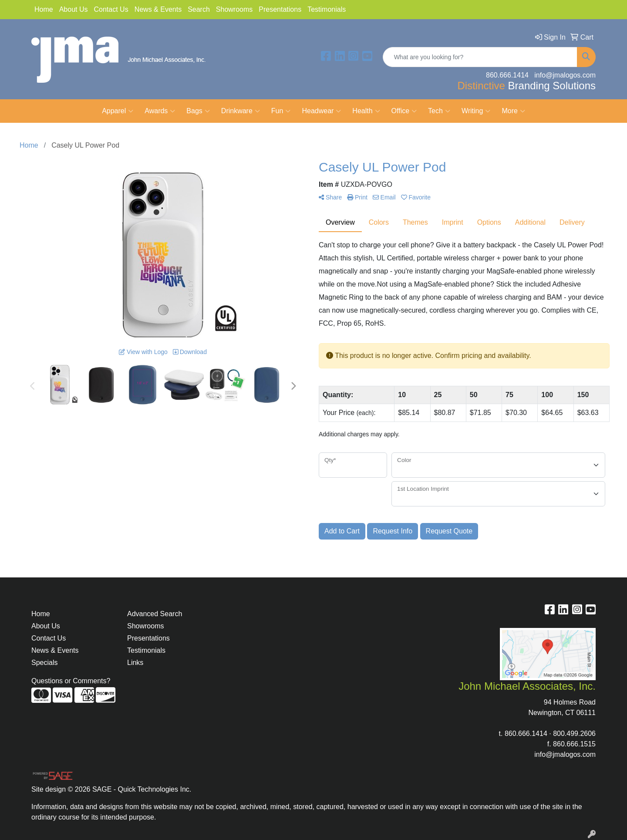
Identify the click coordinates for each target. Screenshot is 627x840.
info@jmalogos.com (565, 754)
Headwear (321, 111)
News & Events (158, 9)
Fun (281, 111)
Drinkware (241, 111)
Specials (44, 663)
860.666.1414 (526, 734)
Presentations (280, 9)
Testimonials (327, 9)
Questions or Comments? (71, 681)
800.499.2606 (574, 734)
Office (404, 111)
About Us (74, 9)
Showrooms (234, 9)
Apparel (118, 111)
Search (199, 9)
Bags (198, 111)
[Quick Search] (480, 57)
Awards (160, 111)
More (513, 111)
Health (366, 111)
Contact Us (111, 9)
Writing (476, 111)
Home (44, 9)
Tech (439, 111)
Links (135, 663)
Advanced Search (155, 614)
